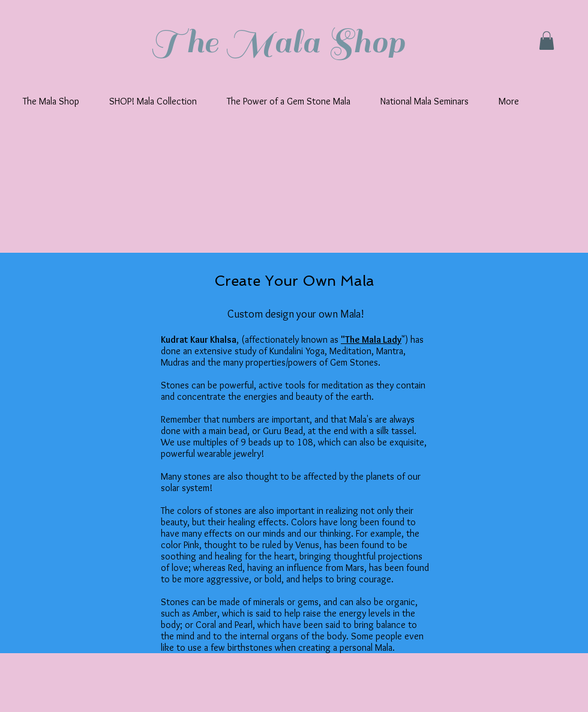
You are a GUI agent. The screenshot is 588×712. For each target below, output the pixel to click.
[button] (547, 41)
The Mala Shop (277, 42)
